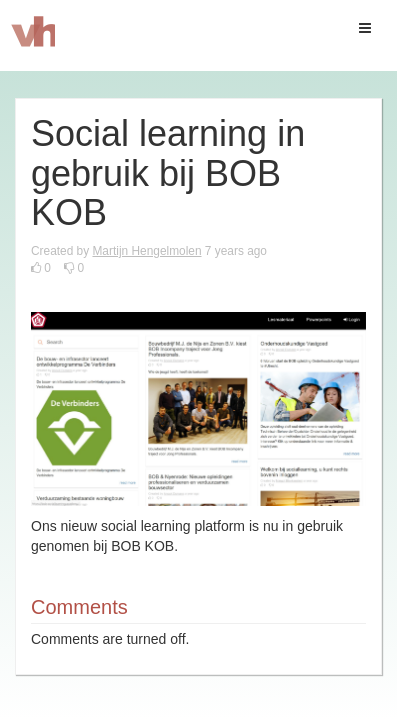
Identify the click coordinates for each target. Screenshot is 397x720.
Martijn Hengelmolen (146, 251)
